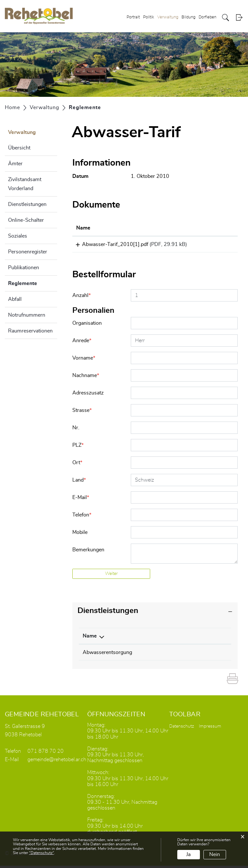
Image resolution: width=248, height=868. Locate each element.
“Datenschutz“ (41, 853)
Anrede (82, 343)
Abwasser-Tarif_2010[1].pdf (109, 244)
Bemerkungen (88, 552)
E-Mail (81, 500)
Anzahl (82, 298)
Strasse (82, 413)
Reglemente (33, 282)
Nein (215, 854)
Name (90, 638)
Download (218, 245)
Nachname (86, 378)
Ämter (15, 164)
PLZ (78, 447)
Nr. (76, 430)
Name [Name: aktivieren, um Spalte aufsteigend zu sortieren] (83, 228)
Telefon (82, 517)
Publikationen (24, 268)
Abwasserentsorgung (107, 655)
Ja (188, 854)
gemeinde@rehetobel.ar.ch (57, 762)
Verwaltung (168, 17)
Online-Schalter (26, 220)
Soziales (18, 236)
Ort (77, 465)
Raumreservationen (30, 331)
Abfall (15, 299)
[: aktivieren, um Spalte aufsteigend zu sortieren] (218, 228)
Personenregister (28, 252)
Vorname (84, 360)
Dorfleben (207, 17)
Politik (149, 17)
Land (79, 482)
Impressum (210, 729)
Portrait (133, 17)
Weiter (111, 576)
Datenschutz (182, 729)
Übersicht (19, 148)
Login (239, 18)
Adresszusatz (88, 395)
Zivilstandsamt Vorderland (25, 184)
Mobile (80, 535)
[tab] (155, 613)
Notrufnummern (27, 315)
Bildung (188, 17)
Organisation (87, 325)
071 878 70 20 (46, 753)
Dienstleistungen (27, 204)
